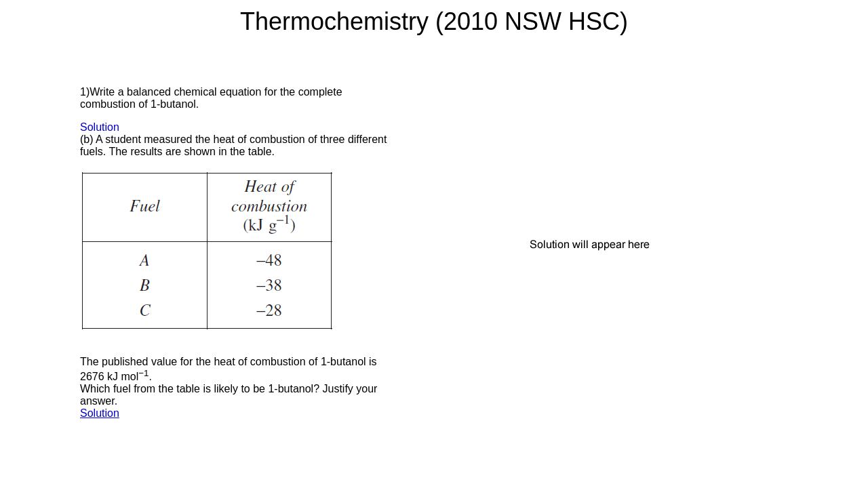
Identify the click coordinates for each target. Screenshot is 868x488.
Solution (100, 127)
